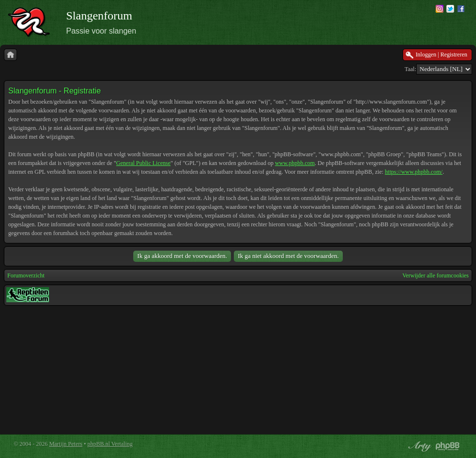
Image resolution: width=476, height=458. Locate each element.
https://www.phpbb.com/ (414, 172)
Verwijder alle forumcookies (435, 275)
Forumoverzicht (26, 275)
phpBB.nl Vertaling (110, 444)
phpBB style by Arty (419, 446)
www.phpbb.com (295, 163)
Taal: (410, 69)
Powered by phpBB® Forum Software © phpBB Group (448, 446)
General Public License (143, 163)
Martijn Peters (66, 444)
